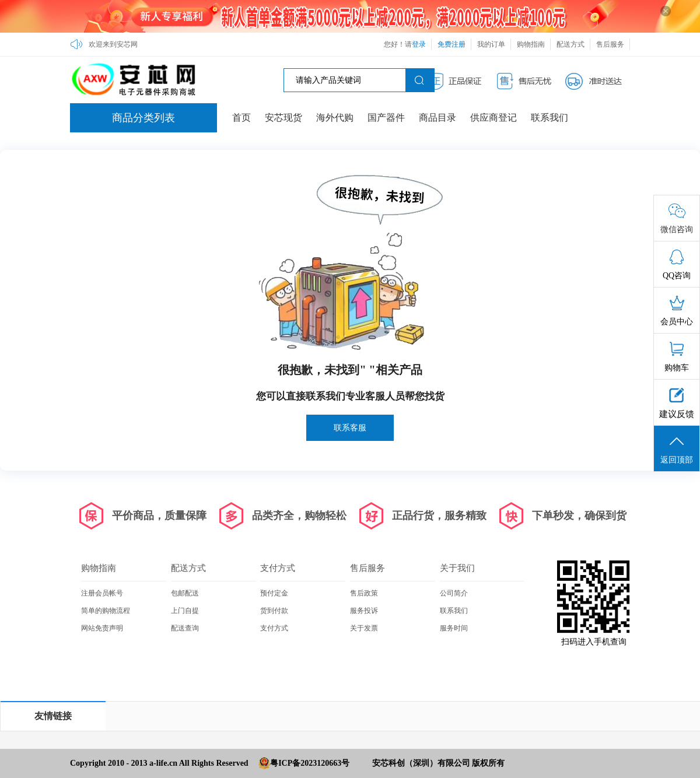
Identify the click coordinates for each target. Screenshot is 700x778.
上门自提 (185, 611)
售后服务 (610, 44)
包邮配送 (185, 593)
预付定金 (274, 593)
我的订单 (491, 44)
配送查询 (185, 628)
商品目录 (437, 118)
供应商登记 (494, 118)
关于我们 (457, 568)
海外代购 (335, 118)
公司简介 (454, 593)
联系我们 (549, 118)
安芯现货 (283, 118)
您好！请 (405, 44)
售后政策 (364, 593)
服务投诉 (364, 611)
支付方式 (278, 568)
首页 (242, 118)
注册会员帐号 (102, 593)
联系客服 (350, 428)
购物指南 (531, 44)
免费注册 (452, 44)
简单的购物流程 (106, 611)
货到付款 (274, 611)
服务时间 (454, 628)
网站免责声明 (102, 628)
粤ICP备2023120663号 (310, 763)
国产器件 (386, 118)
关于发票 (364, 628)
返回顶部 (677, 449)
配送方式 (570, 44)
